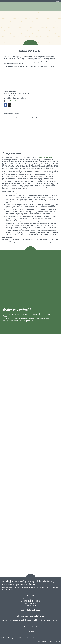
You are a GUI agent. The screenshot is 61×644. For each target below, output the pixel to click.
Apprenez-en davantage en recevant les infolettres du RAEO (19, 620)
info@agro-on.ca (33, 599)
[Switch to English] (57, 1)
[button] (28, 8)
